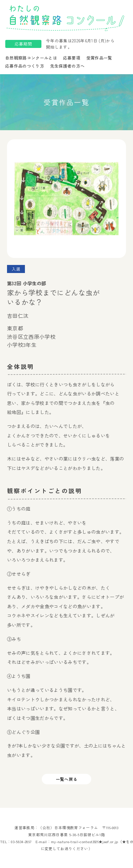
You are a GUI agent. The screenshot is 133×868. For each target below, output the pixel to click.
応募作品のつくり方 (25, 66)
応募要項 (72, 58)
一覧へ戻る (67, 779)
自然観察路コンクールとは (31, 58)
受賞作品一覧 (99, 58)
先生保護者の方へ (68, 66)
